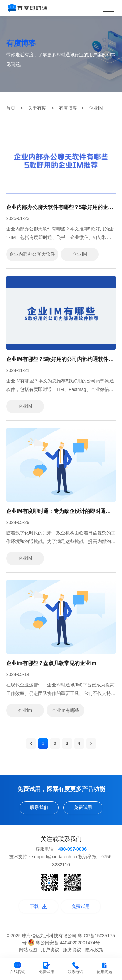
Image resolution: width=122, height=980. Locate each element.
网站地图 (28, 950)
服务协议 (72, 950)
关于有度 (37, 108)
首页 (11, 108)
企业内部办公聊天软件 (32, 254)
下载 (38, 906)
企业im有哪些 (66, 710)
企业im (25, 710)
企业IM (80, 254)
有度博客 (68, 108)
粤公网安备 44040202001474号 (64, 943)
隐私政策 (94, 950)
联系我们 (39, 807)
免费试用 (83, 807)
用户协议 (50, 950)
